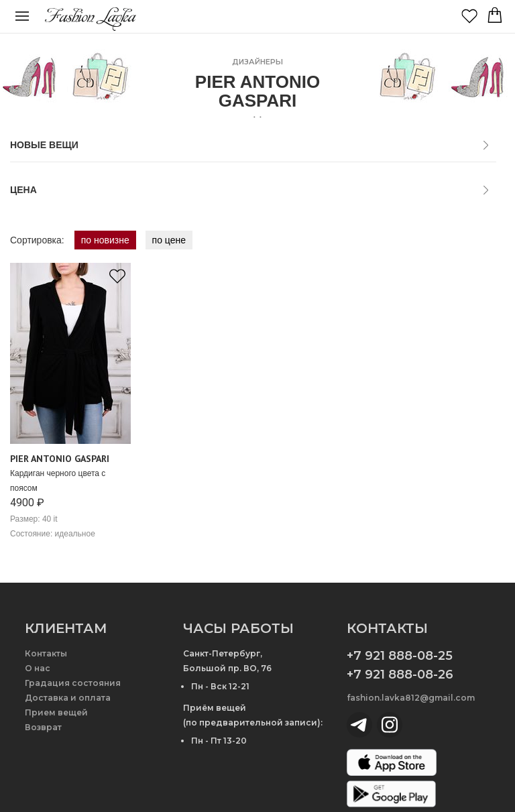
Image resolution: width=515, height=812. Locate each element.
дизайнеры (257, 62)
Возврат (43, 727)
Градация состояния (73, 683)
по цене (169, 240)
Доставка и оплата (68, 698)
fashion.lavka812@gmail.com (411, 698)
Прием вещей (56, 712)
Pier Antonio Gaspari (60, 459)
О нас (38, 668)
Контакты (46, 653)
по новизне (105, 240)
